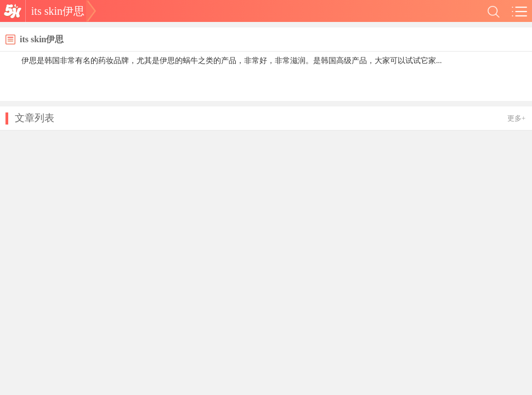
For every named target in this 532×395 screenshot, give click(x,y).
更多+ (516, 118)
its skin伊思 (58, 11)
